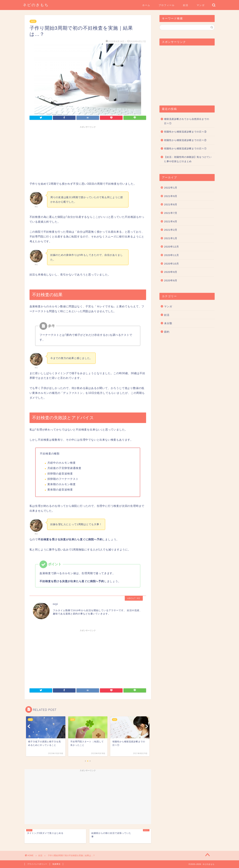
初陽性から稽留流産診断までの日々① (185, 149)
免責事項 (56, 864)
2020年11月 (172, 255)
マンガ (201, 5)
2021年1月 (171, 238)
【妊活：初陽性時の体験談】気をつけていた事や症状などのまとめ (188, 159)
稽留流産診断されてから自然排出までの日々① (187, 121)
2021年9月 (171, 196)
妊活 (186, 5)
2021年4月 (171, 221)
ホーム (146, 5)
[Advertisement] (88, 153)
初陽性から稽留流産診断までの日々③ (185, 132)
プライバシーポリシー (37, 864)
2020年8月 (171, 280)
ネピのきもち (36, 5)
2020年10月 (172, 264)
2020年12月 (172, 247)
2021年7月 (171, 213)
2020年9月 (171, 272)
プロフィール (167, 5)
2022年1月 (171, 188)
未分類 (168, 323)
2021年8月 (171, 204)
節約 (167, 332)
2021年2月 (171, 230)
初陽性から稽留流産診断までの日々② (185, 140)
